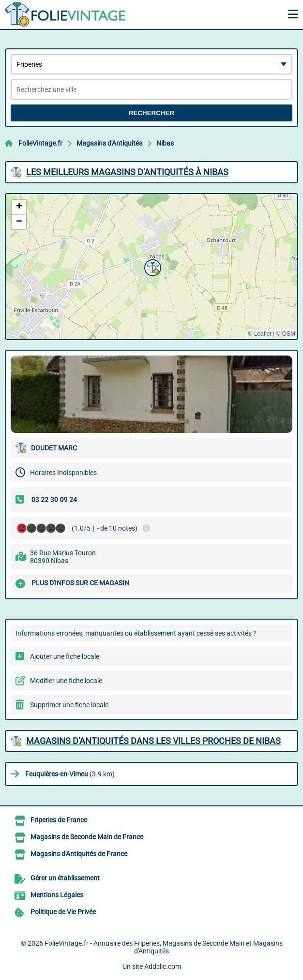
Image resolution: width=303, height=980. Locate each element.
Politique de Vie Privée (63, 912)
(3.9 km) (70, 774)
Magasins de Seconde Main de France (87, 837)
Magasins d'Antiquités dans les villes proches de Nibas (153, 741)
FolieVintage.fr (40, 143)
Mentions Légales (57, 895)
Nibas (165, 143)
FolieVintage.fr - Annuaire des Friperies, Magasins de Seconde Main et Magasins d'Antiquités (164, 947)
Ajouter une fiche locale (65, 656)
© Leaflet (259, 334)
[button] (151, 267)
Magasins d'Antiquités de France (79, 854)
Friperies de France (59, 820)
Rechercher (151, 113)
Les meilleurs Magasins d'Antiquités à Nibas (127, 172)
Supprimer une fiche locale (69, 705)
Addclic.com (163, 966)
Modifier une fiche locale (66, 681)
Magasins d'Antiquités (109, 143)
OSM (289, 334)
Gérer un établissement (65, 878)
